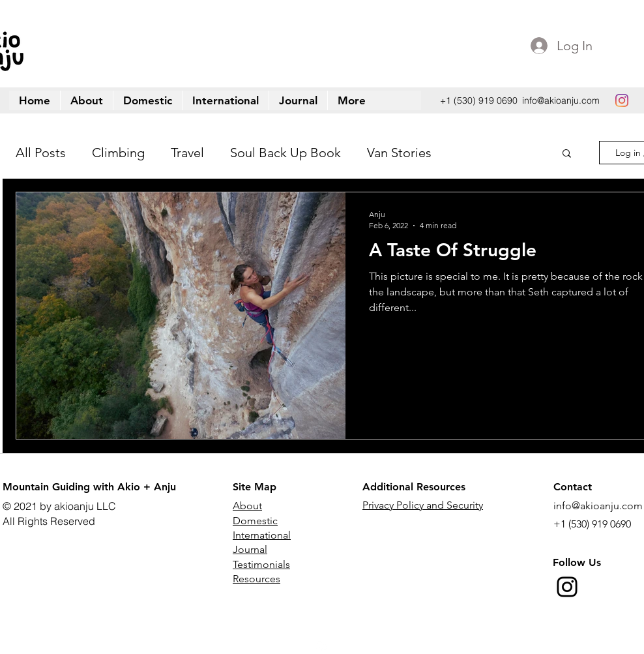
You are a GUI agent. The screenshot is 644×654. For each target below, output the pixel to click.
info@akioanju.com (561, 100)
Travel (187, 153)
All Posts (41, 153)
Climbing (118, 153)
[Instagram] (567, 587)
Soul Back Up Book (285, 153)
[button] (351, 100)
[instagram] (622, 100)
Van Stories (399, 153)
